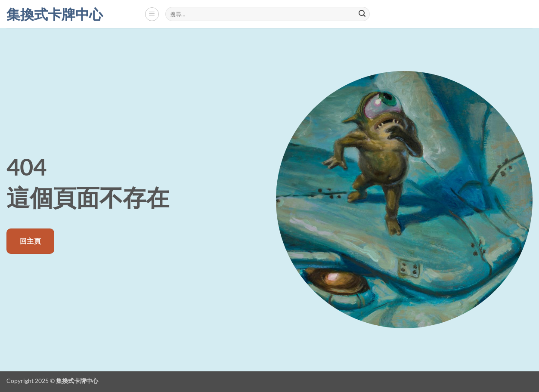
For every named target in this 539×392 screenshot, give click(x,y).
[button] (152, 14)
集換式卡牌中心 (55, 14)
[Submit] (362, 14)
